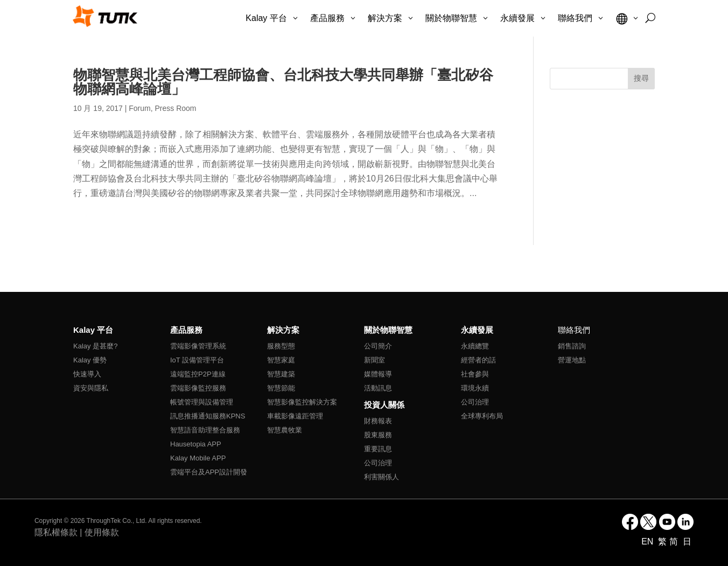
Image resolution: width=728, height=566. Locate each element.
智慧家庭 (281, 360)
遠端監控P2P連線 (198, 374)
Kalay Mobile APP (198, 458)
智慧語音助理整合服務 (205, 430)
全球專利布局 (482, 416)
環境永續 (475, 388)
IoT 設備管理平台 (197, 360)
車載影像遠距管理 (295, 416)
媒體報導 (378, 374)
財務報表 (378, 421)
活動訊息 (378, 388)
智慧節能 (281, 388)
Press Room (176, 108)
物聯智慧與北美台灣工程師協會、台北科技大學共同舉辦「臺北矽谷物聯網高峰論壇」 (283, 82)
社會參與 (475, 374)
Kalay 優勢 (90, 360)
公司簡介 (378, 346)
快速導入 (87, 374)
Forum (139, 108)
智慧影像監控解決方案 (302, 402)
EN (649, 541)
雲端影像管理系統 (198, 346)
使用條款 (102, 532)
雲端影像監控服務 (198, 388)
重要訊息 (378, 449)
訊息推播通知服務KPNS (208, 416)
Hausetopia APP (196, 444)
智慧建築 (281, 374)
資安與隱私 (91, 388)
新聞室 (374, 360)
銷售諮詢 (572, 346)
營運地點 (572, 360)
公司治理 (378, 463)
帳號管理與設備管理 (202, 402)
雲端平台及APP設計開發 (209, 472)
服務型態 (281, 346)
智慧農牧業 (285, 430)
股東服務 (378, 435)
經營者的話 (478, 360)
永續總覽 (475, 346)
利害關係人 (381, 477)
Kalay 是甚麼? (95, 346)
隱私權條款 (56, 532)
